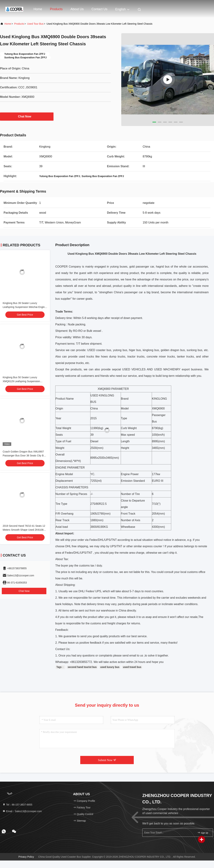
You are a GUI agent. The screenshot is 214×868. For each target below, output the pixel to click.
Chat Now (27, 116)
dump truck (116, 357)
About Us (77, 9)
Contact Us (99, 9)
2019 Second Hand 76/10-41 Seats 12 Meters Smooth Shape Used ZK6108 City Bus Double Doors (24, 530)
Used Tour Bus (35, 24)
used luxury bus (110, 667)
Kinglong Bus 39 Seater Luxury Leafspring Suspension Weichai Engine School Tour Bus (24, 307)
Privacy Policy (26, 857)
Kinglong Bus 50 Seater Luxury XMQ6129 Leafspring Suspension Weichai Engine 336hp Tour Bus (21, 381)
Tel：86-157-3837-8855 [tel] (17, 805)
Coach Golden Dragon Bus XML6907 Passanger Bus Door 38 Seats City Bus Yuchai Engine (24, 456)
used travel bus (132, 667)
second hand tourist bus (82, 667)
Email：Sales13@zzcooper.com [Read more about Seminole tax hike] (22, 811)
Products (56, 9)
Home (38, 9)
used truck (86, 357)
